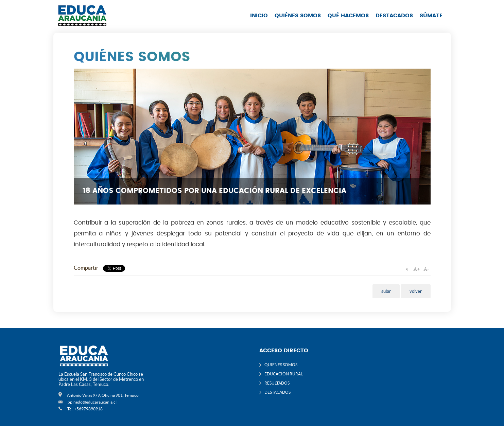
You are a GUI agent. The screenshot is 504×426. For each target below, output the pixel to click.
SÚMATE (431, 16)
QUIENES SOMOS (281, 365)
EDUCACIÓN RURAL (284, 374)
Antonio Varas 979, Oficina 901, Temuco (103, 395)
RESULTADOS (277, 383)
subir (386, 291)
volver (416, 291)
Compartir (86, 268)
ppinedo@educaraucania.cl (92, 402)
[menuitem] (259, 22)
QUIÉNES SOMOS (298, 16)
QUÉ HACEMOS (348, 16)
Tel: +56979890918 (85, 409)
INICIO (259, 16)
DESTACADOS (394, 16)
